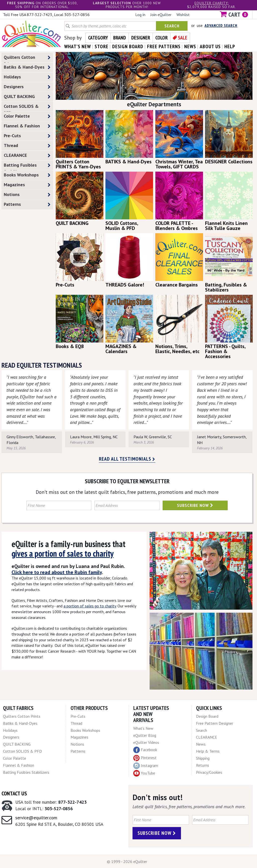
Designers (27, 87)
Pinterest (145, 758)
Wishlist (183, 15)
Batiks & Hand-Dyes (27, 67)
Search (172, 26)
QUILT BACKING (27, 97)
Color (162, 38)
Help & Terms (208, 751)
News (201, 744)
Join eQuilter (161, 15)
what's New (78, 46)
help (230, 46)
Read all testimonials (127, 459)
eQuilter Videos (146, 742)
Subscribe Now (195, 505)
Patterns (27, 204)
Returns (203, 765)
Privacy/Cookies (209, 772)
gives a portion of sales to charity (63, 553)
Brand (120, 38)
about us (210, 46)
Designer (141, 38)
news (190, 46)
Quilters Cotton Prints (27, 58)
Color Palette (27, 116)
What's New (143, 728)
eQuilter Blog (145, 735)
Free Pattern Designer (215, 723)
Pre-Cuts (27, 136)
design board (128, 46)
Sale (183, 38)
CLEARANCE (27, 155)
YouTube (144, 773)
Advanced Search (221, 25)
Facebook (145, 750)
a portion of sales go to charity (90, 606)
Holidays (27, 77)
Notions (27, 195)
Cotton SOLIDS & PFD (27, 107)
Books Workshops (27, 175)
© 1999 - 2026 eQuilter (127, 861)
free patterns (164, 46)
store (102, 46)
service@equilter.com (36, 818)
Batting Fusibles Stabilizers (27, 166)
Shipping (203, 758)
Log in (140, 15)
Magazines (27, 185)
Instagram (146, 766)
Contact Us (14, 793)
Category (98, 38)
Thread (27, 146)
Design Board (207, 716)
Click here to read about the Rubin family (57, 572)
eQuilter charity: (212, 3)
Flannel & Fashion (27, 126)
